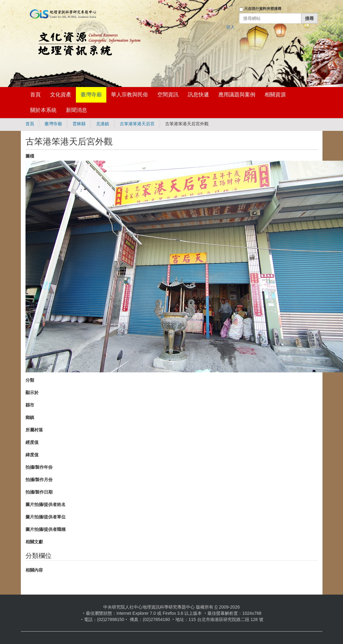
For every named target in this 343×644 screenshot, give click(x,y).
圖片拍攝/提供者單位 (46, 517)
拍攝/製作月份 (39, 480)
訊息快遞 (198, 95)
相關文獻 (34, 542)
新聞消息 (76, 110)
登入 (230, 27)
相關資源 (275, 95)
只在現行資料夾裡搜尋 (263, 9)
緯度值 (32, 455)
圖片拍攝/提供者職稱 (46, 529)
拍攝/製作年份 (39, 467)
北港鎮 (103, 124)
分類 (30, 380)
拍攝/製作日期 (39, 492)
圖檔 (30, 156)
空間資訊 (168, 95)
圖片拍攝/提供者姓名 (46, 504)
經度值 (32, 442)
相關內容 (34, 570)
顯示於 (32, 393)
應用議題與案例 (237, 95)
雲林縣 (79, 124)
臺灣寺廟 (91, 95)
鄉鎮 (30, 417)
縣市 (30, 405)
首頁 (35, 95)
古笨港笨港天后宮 (137, 124)
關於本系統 (43, 110)
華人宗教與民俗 (130, 95)
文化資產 (61, 95)
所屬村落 (34, 430)
